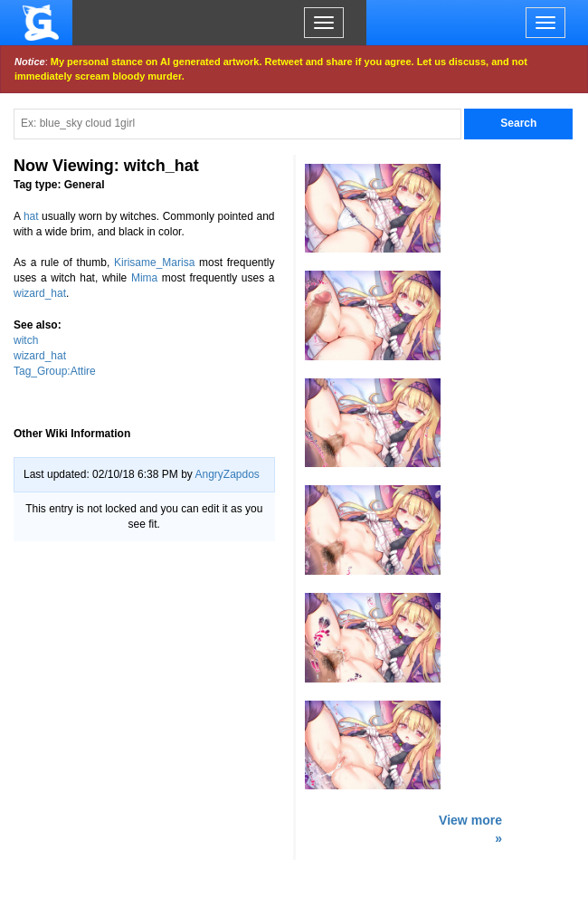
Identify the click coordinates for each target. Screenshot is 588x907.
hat (31, 216)
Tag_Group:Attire (55, 371)
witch (26, 340)
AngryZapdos (227, 474)
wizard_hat (40, 293)
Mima (144, 278)
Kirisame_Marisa (154, 263)
